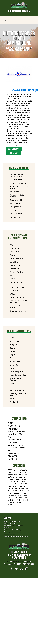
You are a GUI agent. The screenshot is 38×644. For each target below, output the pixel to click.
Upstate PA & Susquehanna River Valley (16, 536)
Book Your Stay (14, 149)
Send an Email (14, 153)
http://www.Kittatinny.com (22, 90)
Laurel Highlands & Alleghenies (13, 525)
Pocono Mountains (10, 534)
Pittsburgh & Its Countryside (12, 532)
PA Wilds (7, 528)
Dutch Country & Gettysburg (13, 521)
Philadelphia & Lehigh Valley (13, 530)
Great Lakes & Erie (10, 523)
